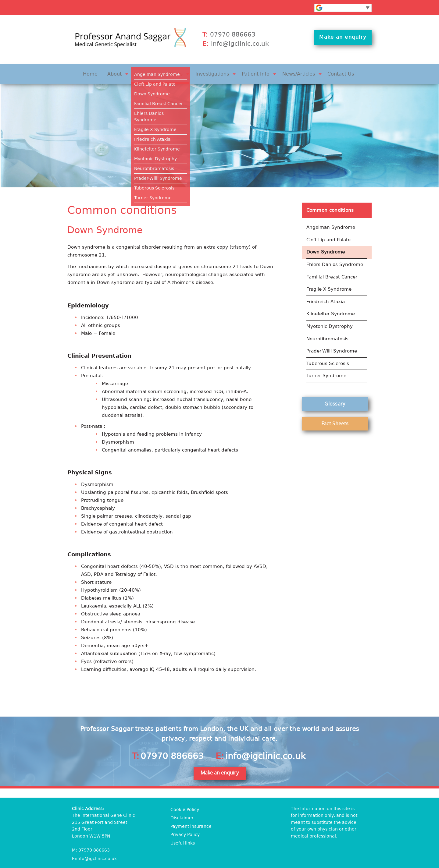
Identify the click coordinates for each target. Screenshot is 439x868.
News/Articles (292, 72)
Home (102, 72)
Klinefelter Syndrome (331, 306)
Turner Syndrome (326, 365)
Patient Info (253, 72)
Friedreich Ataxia (326, 295)
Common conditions (164, 72)
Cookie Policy (185, 807)
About (124, 72)
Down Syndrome (326, 248)
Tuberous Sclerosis (328, 353)
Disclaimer (182, 815)
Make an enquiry (343, 40)
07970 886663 (233, 34)
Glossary (335, 392)
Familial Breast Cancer (332, 271)
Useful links (183, 840)
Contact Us (330, 72)
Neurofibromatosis (327, 330)
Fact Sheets (335, 412)
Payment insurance (191, 824)
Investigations (213, 72)
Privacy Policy (185, 832)
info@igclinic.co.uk (240, 44)
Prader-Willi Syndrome (332, 342)
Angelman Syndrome (331, 224)
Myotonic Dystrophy (330, 318)
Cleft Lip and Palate (328, 236)
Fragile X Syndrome (329, 283)
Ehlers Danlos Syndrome (335, 259)
